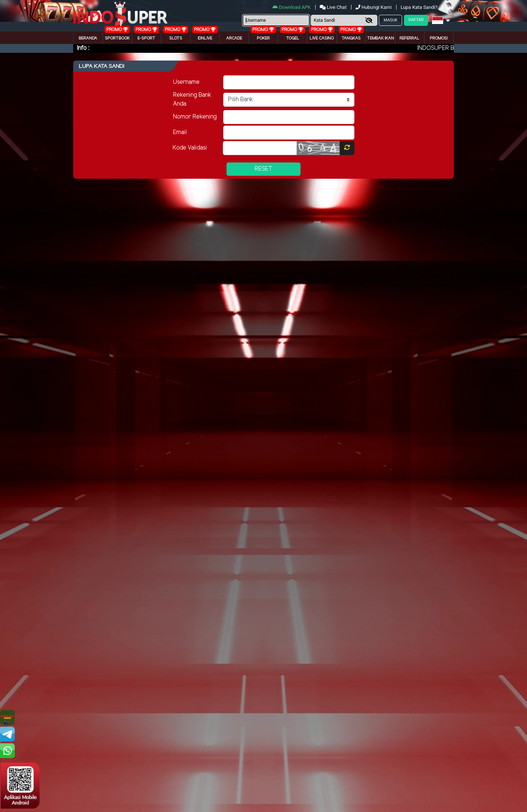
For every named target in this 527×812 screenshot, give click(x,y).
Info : (83, 48)
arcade (234, 38)
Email (180, 132)
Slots (176, 38)
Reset (263, 169)
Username (186, 82)
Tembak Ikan (380, 38)
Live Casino (322, 38)
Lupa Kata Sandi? (420, 7)
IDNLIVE (205, 38)
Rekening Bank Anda (192, 100)
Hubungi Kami (374, 7)
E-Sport (146, 38)
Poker (263, 38)
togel (293, 38)
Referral (409, 38)
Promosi (439, 38)
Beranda (88, 38)
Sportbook (117, 38)
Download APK (292, 7)
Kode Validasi (190, 148)
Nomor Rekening (195, 117)
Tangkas (351, 38)
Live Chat (334, 7)
